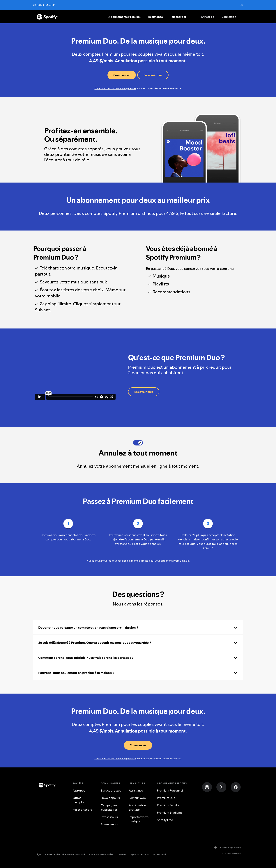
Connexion (229, 17)
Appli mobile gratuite (137, 807)
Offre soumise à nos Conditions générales (115, 88)
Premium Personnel (170, 790)
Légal (38, 854)
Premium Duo (166, 798)
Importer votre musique (139, 819)
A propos (79, 790)
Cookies (122, 854)
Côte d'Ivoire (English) (44, 5)
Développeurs (110, 798)
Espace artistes (111, 790)
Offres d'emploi (79, 800)
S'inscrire (208, 17)
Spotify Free (165, 820)
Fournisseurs (109, 824)
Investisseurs (109, 817)
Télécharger (178, 17)
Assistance (155, 17)
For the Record (83, 810)
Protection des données (101, 854)
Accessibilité (160, 854)
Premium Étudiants (170, 812)
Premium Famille (168, 805)
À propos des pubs (140, 854)
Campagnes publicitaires (109, 807)
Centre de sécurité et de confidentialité (65, 854)
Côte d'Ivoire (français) (228, 848)
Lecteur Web (137, 798)
